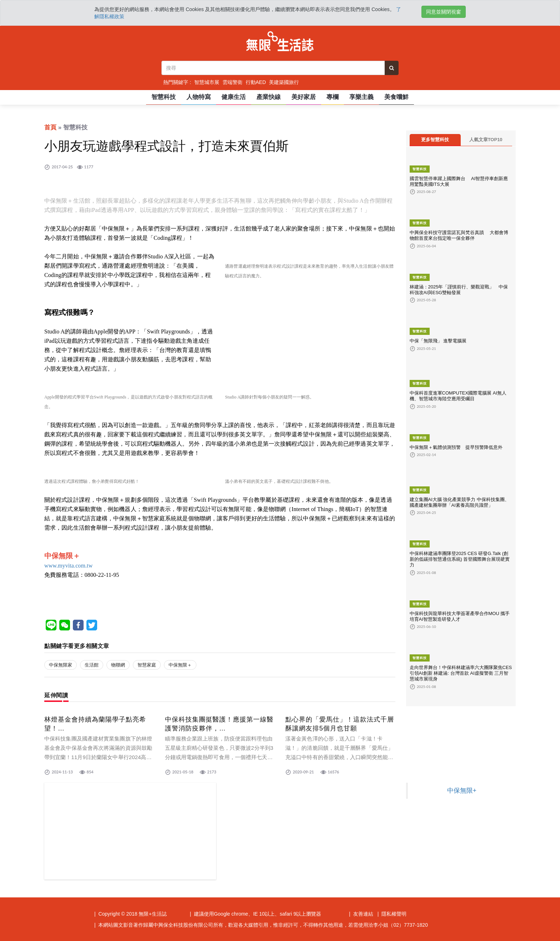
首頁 (50, 127)
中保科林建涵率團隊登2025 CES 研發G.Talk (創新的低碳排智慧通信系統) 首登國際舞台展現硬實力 (460, 559)
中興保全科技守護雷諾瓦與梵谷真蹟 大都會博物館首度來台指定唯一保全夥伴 (459, 235)
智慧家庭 (147, 665)
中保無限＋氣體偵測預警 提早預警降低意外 (458, 447)
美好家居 (304, 97)
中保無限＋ (180, 665)
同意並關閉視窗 (444, 12)
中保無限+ (462, 791)
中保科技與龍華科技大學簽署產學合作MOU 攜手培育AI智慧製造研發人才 (460, 616)
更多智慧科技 (435, 140)
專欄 (332, 97)
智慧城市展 (207, 82)
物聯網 (118, 665)
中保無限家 (61, 665)
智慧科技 (164, 97)
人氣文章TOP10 (486, 140)
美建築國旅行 (284, 82)
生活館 (92, 665)
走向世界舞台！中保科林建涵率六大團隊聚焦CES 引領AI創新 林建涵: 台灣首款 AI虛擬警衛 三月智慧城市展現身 (461, 673)
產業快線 (269, 97)
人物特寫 (199, 97)
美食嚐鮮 (396, 97)
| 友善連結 (361, 914)
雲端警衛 (232, 82)
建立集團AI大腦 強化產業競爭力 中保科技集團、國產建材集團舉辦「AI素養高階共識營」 (460, 502)
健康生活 (234, 97)
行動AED (256, 82)
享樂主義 (361, 97)
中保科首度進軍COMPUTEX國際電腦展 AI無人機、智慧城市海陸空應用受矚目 (458, 396)
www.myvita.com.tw (68, 566)
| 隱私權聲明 (392, 914)
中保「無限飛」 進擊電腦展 (438, 341)
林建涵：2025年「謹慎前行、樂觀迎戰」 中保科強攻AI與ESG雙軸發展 (459, 290)
